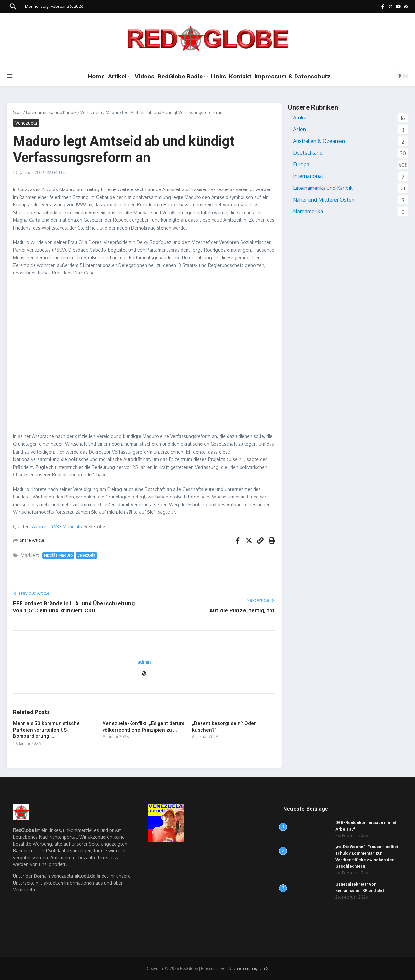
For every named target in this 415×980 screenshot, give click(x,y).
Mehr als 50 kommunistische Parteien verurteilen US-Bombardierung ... (46, 730)
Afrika (300, 118)
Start (18, 112)
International (308, 176)
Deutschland (308, 153)
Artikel (120, 76)
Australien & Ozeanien (319, 141)
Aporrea (40, 527)
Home (96, 76)
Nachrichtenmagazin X (248, 968)
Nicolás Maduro (58, 555)
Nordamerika (308, 211)
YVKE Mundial (65, 527)
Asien (299, 129)
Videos (145, 76)
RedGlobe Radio (183, 76)
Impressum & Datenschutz (293, 76)
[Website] (144, 674)
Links (218, 76)
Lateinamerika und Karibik (51, 112)
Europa (301, 164)
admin (144, 662)
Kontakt (240, 76)
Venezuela (91, 112)
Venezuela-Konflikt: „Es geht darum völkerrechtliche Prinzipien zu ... (143, 727)
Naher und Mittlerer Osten (324, 200)
